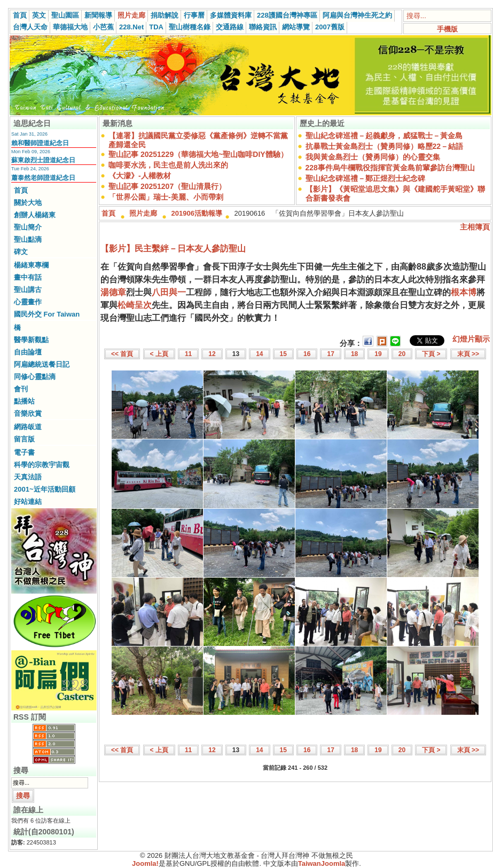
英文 (39, 15)
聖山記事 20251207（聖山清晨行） (167, 186)
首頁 (20, 15)
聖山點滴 (28, 239)
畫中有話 (28, 277)
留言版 (24, 439)
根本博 (464, 292)
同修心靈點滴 (35, 377)
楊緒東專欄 (31, 265)
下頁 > (431, 354)
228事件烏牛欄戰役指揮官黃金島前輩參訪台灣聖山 (390, 168)
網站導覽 (296, 27)
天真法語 (28, 477)
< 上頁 (159, 354)
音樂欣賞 (28, 413)
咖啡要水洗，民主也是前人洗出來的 (168, 165)
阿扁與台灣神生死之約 (357, 15)
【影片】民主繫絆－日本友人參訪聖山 (173, 248)
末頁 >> (468, 354)
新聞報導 (98, 15)
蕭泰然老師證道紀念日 (43, 178)
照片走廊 (131, 15)
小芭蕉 (103, 27)
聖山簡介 (28, 227)
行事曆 (194, 15)
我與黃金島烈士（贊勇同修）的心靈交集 (373, 157)
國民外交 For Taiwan (47, 314)
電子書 (24, 452)
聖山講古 (28, 290)
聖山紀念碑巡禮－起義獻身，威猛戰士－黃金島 (384, 136)
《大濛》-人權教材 (140, 176)
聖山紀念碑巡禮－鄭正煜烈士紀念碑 (365, 178)
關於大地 (28, 203)
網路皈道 (28, 427)
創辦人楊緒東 (35, 215)
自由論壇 (28, 352)
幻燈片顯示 (471, 339)
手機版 (447, 29)
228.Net (131, 27)
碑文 (21, 252)
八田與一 (169, 292)
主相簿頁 (475, 227)
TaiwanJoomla (322, 863)
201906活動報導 (197, 213)
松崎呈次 (135, 305)
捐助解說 (165, 15)
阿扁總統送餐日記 (42, 364)
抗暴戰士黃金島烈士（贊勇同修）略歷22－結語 (385, 146)
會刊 (21, 389)
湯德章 (113, 292)
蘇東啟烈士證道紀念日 (43, 160)
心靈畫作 (28, 302)
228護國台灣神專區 (287, 15)
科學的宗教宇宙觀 (42, 465)
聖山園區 (65, 15)
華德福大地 (70, 27)
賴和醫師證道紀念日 (40, 143)
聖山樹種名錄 (190, 27)
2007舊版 (330, 27)
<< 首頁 (122, 354)
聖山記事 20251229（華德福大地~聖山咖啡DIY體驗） (198, 154)
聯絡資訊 (263, 27)
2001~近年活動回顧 (45, 489)
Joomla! (145, 863)
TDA (156, 27)
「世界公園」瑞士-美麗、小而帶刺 (166, 197)
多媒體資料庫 (231, 15)
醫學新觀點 (31, 340)
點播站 (24, 401)
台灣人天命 (30, 27)
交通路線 (230, 27)
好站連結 (28, 502)
